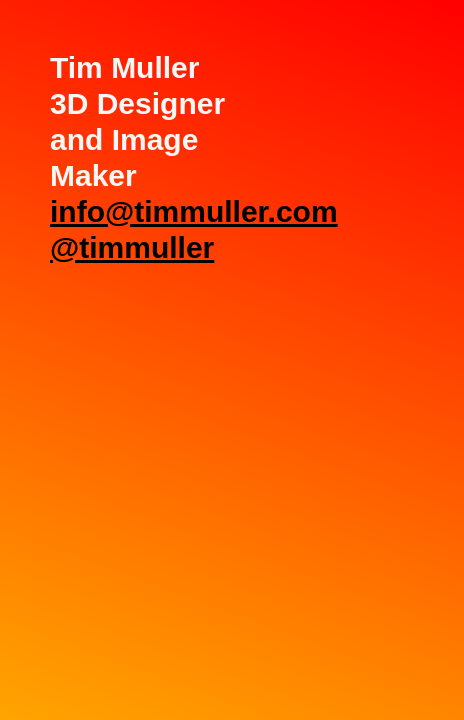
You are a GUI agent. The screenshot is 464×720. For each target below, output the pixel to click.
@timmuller (132, 247)
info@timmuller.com (194, 211)
